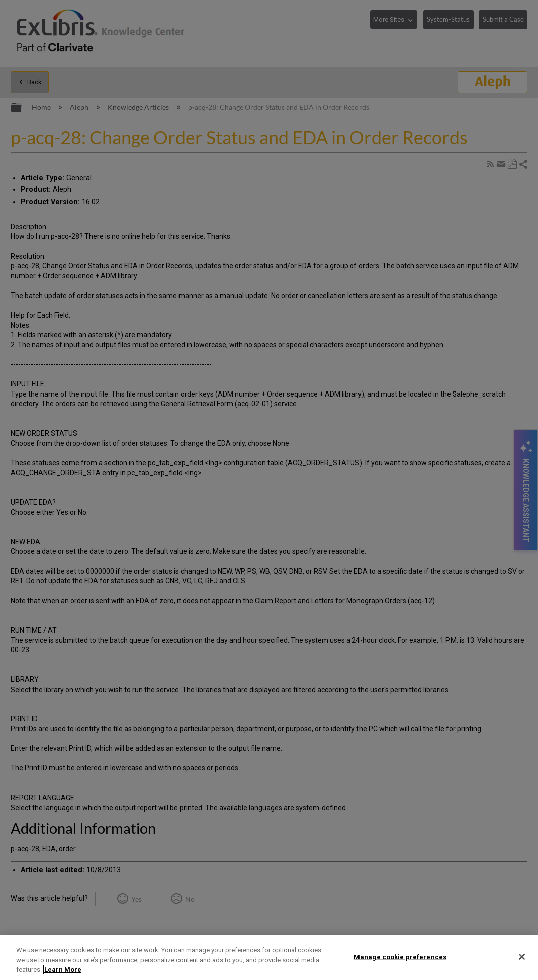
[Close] (522, 957)
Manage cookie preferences (400, 957)
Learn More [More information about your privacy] (63, 970)
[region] (269, 958)
